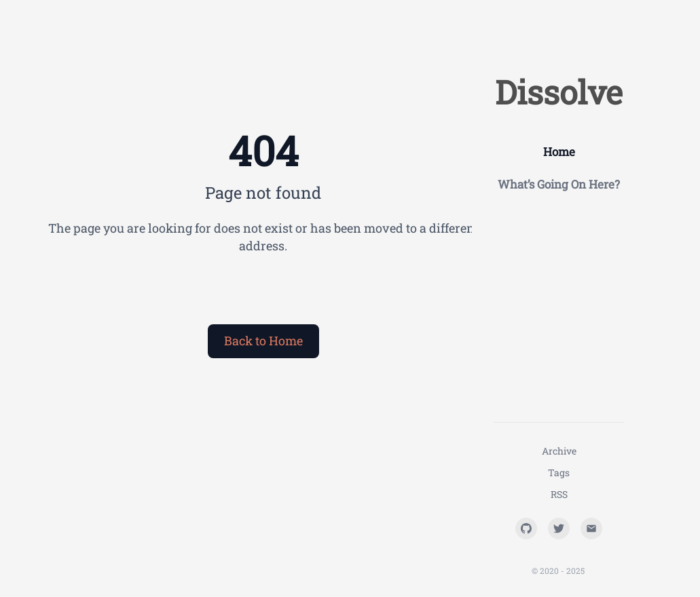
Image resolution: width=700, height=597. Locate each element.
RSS (559, 494)
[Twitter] (559, 528)
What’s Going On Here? (559, 184)
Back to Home (263, 341)
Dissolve (559, 92)
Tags (559, 473)
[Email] (591, 528)
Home (559, 152)
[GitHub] (526, 528)
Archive (559, 451)
